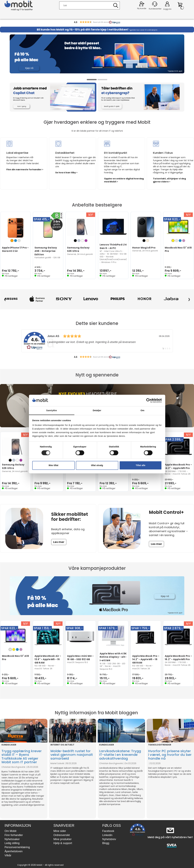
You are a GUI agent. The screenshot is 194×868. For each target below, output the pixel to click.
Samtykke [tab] (52, 410)
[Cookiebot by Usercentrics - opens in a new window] (148, 400)
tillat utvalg (97, 465)
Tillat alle (141, 465)
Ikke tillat (53, 465)
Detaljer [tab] (97, 410)
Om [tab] (142, 410)
